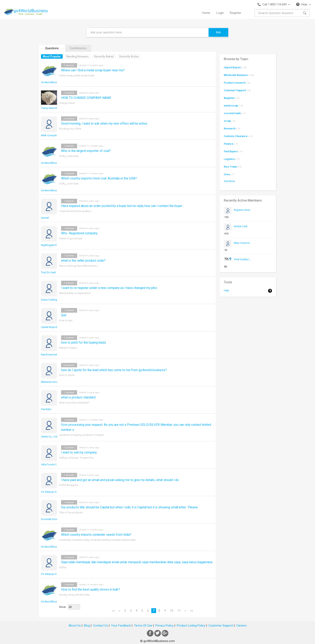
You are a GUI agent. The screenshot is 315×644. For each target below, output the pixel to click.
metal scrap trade (84, 75)
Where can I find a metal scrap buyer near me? (93, 70)
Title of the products (71, 512)
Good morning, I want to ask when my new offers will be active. (104, 124)
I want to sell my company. (79, 453)
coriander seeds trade (123, 540)
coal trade (73, 156)
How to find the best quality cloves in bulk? (91, 590)
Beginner (229, 98)
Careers (241, 626)
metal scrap (66, 75)
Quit (64, 315)
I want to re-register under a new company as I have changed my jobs (109, 288)
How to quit (66, 320)
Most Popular (52, 56)
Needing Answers (77, 56)
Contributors (78, 48)
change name (67, 103)
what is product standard (78, 397)
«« (113, 611)
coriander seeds (99, 540)
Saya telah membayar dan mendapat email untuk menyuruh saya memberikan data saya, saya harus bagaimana (137, 562)
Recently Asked (104, 56)
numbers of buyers (70, 435)
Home (206, 13)
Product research (235, 83)
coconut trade (232, 113)
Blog (87, 626)
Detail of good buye (71, 238)
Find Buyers (231, 151)
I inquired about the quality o (75, 211)
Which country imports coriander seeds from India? (96, 535)
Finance (229, 144)
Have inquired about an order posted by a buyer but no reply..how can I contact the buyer (122, 206)
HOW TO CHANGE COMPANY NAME (86, 98)
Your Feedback (121, 626)
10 (172, 611)
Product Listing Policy (191, 626)
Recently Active (129, 56)
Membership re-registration (75, 293)
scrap (227, 121)
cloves (63, 595)
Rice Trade (230, 167)
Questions (52, 48)
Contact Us (100, 626)
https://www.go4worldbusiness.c (78, 266)
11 (179, 611)
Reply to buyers (68, 348)
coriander (64, 540)
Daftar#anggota (68, 485)
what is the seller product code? (83, 261)
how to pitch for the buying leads (84, 343)
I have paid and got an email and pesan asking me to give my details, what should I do (120, 480)
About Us (75, 626)
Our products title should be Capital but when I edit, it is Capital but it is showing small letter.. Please (129, 507)
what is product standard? (74, 403)
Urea (227, 174)
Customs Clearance (236, 136)
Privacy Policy (165, 626)
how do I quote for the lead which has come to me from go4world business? (114, 370)
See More (229, 181)
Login (220, 13)
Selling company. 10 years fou (76, 458)
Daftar (63, 567)
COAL (62, 156)
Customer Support (235, 90)
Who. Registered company (79, 233)
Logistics (229, 159)
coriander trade (80, 540)
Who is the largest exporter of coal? (86, 151)
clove (71, 595)
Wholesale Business (236, 75)
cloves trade (82, 595)
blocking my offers (70, 129)
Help (227, 290)
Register (236, 13)
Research (230, 128)
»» (192, 611)
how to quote (67, 375)
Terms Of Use (143, 626)
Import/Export (232, 67)
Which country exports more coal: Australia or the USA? (99, 178)
